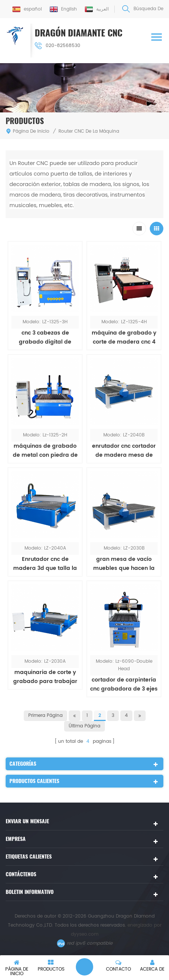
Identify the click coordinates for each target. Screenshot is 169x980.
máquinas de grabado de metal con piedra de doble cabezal (45, 451)
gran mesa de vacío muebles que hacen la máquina (124, 564)
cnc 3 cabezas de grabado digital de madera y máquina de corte (45, 338)
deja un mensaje (84, 967)
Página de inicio (28, 131)
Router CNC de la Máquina (89, 131)
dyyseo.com (85, 934)
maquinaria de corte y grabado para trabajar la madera (45, 677)
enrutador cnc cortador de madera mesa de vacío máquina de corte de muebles (124, 451)
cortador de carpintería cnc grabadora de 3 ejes (124, 684)
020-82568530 (58, 46)
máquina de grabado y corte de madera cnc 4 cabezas (124, 338)
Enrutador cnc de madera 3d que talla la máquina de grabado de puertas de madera (45, 564)
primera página (45, 716)
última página (84, 726)
